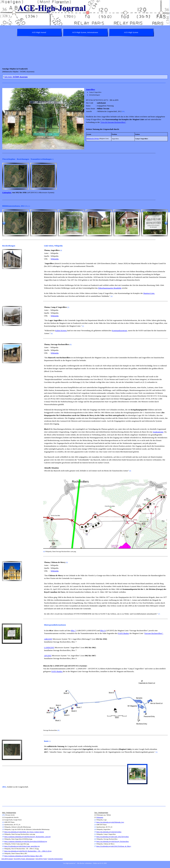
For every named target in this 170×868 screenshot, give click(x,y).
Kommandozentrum (119, 331)
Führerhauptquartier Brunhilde (110, 288)
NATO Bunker (124, 633)
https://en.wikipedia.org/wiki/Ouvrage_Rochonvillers (113, 841)
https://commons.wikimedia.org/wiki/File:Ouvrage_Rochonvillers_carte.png (27, 837)
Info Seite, (16, 77)
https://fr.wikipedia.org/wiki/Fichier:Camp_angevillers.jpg (22, 846)
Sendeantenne (158, 432)
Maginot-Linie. (149, 293)
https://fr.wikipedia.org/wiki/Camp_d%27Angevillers (113, 837)
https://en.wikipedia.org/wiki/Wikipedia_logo (110, 822)
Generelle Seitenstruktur (55, 859)
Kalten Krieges (61, 331)
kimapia (101, 817)
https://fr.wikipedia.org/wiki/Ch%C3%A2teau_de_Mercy (114, 846)
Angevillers (90, 89)
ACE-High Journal (7, 859)
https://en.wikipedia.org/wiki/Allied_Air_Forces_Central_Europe (24, 832)
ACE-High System (41, 859)
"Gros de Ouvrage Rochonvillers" (113, 122)
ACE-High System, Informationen (24, 859)
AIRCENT (48, 639)
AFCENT (48, 656)
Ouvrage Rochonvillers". (154, 633)
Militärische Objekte (93, 139)
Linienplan (7, 192)
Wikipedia (55, 259)
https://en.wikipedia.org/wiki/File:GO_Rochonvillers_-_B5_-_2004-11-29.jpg (28, 851)
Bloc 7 (73, 631)
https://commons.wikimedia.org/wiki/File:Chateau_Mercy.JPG (23, 856)
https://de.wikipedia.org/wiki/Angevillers (109, 832)
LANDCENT (49, 647)
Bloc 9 (103, 631)
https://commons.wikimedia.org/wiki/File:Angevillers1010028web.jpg (26, 841)
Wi (97, 817)
